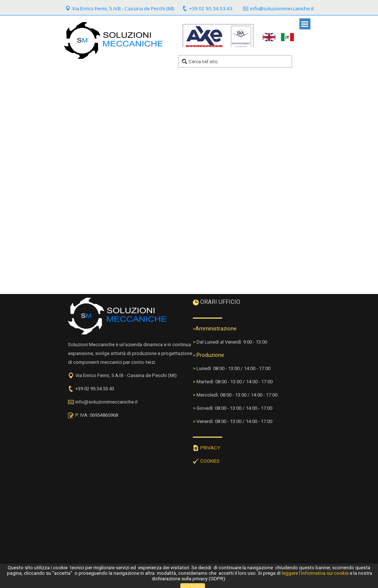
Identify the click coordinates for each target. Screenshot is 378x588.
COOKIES (210, 461)
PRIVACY (210, 448)
